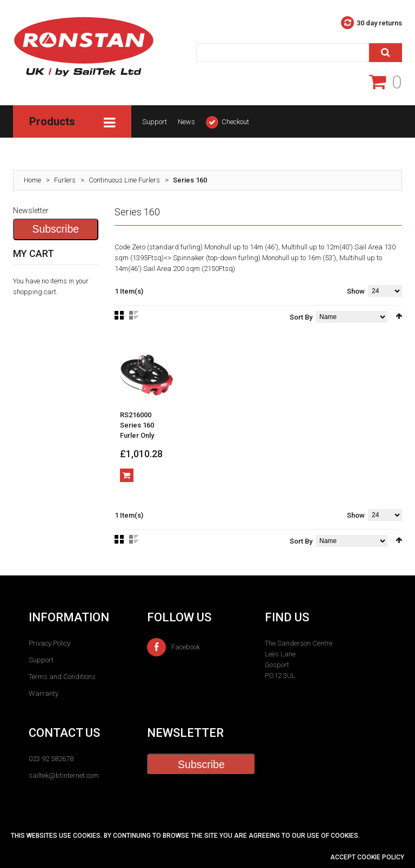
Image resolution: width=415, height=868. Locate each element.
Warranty (43, 693)
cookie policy (381, 857)
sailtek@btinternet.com (64, 776)
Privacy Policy (49, 643)
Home (32, 180)
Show (356, 291)
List (134, 315)
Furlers (65, 180)
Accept (344, 857)
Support (155, 122)
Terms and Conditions (62, 677)
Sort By (301, 317)
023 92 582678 (51, 759)
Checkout (235, 122)
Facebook (173, 647)
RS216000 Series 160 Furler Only (137, 425)
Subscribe (55, 229)
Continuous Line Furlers (124, 180)
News (186, 122)
